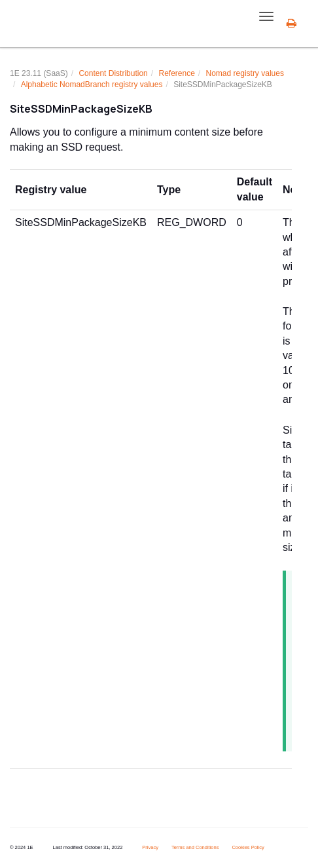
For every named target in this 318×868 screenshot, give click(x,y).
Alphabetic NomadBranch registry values (92, 85)
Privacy (150, 847)
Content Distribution (113, 73)
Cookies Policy (248, 847)
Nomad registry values (245, 73)
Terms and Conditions (195, 847)
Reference (176, 73)
